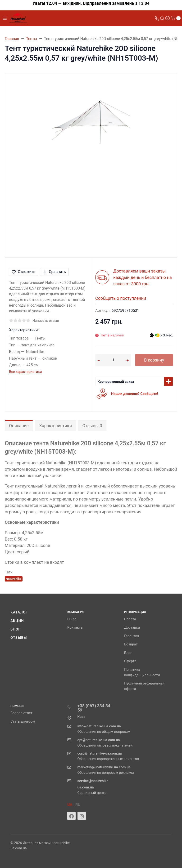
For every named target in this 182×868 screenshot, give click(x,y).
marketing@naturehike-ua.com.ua (104, 767)
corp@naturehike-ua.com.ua (99, 753)
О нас (72, 619)
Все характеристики (25, 372)
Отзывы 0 (92, 426)
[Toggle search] (162, 18)
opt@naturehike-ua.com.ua (98, 740)
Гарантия (132, 636)
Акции (17, 621)
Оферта (130, 661)
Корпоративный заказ (116, 382)
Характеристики (55, 426)
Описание (19, 426)
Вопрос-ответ (21, 713)
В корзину (154, 360)
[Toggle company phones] (157, 18)
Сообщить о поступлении (121, 298)
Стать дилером (23, 721)
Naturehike (14, 579)
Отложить (24, 272)
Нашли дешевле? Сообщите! (135, 394)
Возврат (131, 644)
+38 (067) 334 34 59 (94, 708)
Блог (16, 629)
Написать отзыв (46, 321)
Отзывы (19, 638)
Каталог (19, 612)
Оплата (130, 619)
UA (70, 805)
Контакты (75, 627)
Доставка (132, 627)
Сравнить (54, 272)
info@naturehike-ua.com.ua (99, 726)
